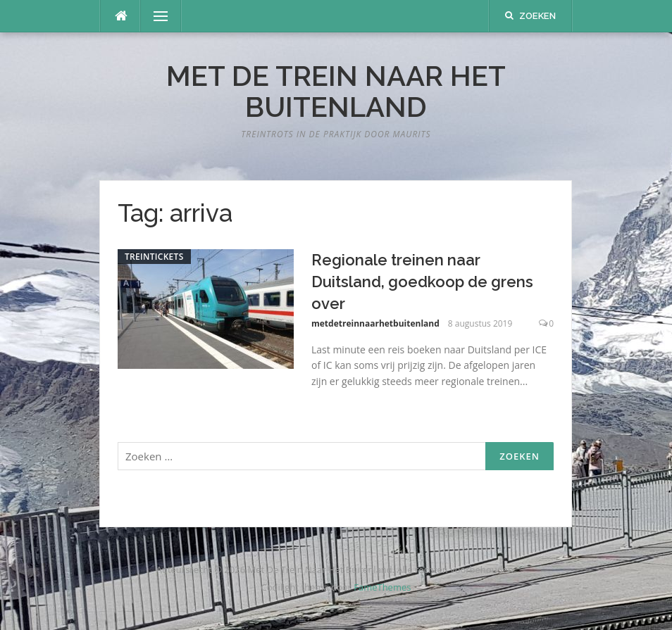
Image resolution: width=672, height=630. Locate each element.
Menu (155, 16)
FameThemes (382, 587)
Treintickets (154, 257)
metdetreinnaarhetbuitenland (375, 323)
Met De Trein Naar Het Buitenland (336, 91)
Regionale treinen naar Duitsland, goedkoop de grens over (422, 282)
